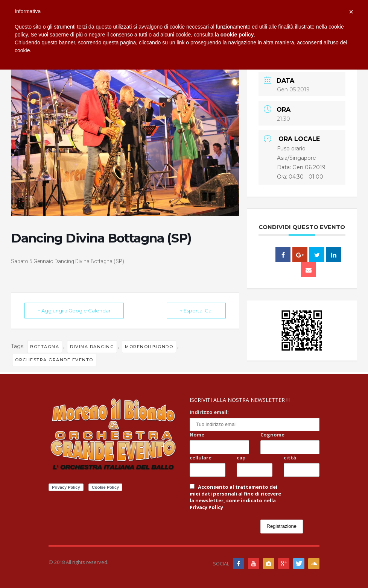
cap (241, 458)
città (290, 458)
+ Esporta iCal (196, 311)
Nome (197, 435)
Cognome (272, 435)
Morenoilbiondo (149, 347)
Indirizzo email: (209, 412)
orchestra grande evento (54, 360)
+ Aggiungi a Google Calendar (74, 311)
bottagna (45, 347)
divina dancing (92, 347)
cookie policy (237, 35)
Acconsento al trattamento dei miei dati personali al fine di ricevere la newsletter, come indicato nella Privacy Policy (235, 497)
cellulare (201, 458)
